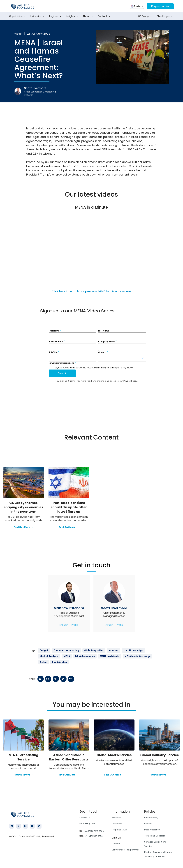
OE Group (146, 16)
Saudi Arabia (59, 662)
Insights (73, 16)
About (88, 16)
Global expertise (94, 650)
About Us (116, 818)
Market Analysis (49, 656)
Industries (38, 16)
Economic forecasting (66, 650)
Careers (116, 844)
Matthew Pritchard (69, 608)
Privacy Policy (151, 818)
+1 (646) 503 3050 (94, 836)
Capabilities (18, 16)
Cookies (148, 824)
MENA (67, 656)
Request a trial (160, 6)
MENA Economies (85, 656)
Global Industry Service (160, 755)
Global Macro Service (114, 755)
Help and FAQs (119, 830)
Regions (56, 16)
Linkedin (64, 625)
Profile (75, 625)
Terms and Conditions (155, 836)
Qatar (43, 662)
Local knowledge (133, 650)
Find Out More (23, 527)
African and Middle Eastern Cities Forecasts (69, 757)
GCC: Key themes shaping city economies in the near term (23, 507)
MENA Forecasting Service (23, 757)
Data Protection (152, 830)
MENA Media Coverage (138, 656)
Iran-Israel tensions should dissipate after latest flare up (69, 507)
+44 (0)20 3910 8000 (94, 831)
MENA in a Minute (110, 656)
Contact (105, 16)
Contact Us (85, 818)
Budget (44, 650)
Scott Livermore (114, 608)
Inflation (113, 650)
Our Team (117, 824)
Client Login (165, 16)
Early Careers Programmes (126, 850)
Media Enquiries (87, 824)
